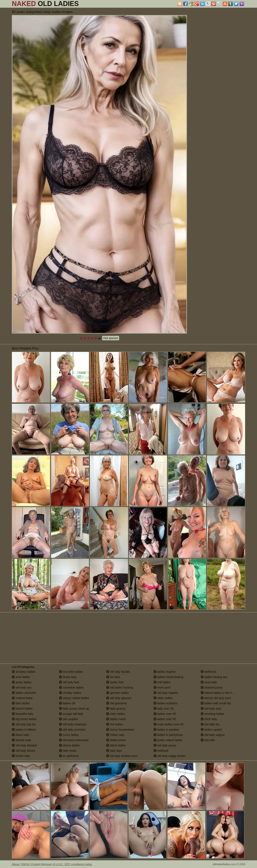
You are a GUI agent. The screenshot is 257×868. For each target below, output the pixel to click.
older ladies (163, 698)
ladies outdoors (166, 703)
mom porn (162, 688)
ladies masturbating (168, 677)
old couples (68, 719)
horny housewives (120, 730)
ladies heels (116, 719)
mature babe (22, 698)
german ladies (118, 693)
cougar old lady (71, 714)
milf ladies (162, 682)
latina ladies (116, 745)
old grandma (116, 703)
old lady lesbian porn (122, 756)
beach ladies (22, 709)
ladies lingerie (165, 672)
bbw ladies (21, 703)
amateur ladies (24, 672)
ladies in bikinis (24, 730)
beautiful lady (23, 714)
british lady (21, 756)
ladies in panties (166, 730)
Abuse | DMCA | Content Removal (32, 864)
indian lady (115, 735)
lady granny (116, 709)
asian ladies (22, 682)
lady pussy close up (74, 709)
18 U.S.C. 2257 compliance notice (72, 864)
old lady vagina (213, 735)
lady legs (114, 751)
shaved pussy (212, 688)
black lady (20, 735)
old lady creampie (73, 724)
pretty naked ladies (168, 740)
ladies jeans (116, 740)
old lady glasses (119, 698)
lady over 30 (164, 709)
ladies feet (115, 682)
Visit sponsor (111, 338)
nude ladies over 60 (169, 724)
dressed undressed (74, 740)
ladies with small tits (216, 703)
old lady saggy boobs (170, 756)
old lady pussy (165, 745)
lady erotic (68, 751)
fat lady (113, 677)
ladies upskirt (211, 730)
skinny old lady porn (216, 698)
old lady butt (69, 682)
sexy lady (209, 682)
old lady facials (118, 672)
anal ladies (21, 677)
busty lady (68, 677)
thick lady (209, 719)
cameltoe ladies (71, 688)
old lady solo (211, 709)
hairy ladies (116, 714)
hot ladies (115, 724)
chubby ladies (70, 693)
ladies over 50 (165, 719)
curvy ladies (69, 735)
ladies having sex (214, 677)
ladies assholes (24, 693)
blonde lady (21, 740)
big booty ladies (24, 719)
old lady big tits (24, 724)
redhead (161, 751)
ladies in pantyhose (168, 735)
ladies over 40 (165, 714)
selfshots (209, 672)
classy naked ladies (74, 698)
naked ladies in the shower (220, 693)
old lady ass (22, 688)
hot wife (208, 740)
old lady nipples (166, 693)
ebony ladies (69, 745)
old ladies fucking (120, 688)
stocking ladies (212, 714)
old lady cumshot (72, 730)
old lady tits (210, 724)
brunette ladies (71, 672)
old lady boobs (23, 751)
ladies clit (67, 703)
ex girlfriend (69, 756)
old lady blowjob (24, 745)
